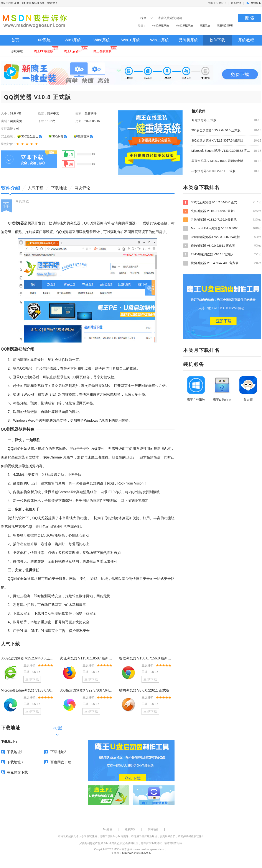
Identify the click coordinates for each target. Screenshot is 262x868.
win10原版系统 (160, 26)
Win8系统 (102, 40)
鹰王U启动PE (225, 26)
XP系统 (44, 40)
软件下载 (217, 40)
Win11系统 (159, 40)
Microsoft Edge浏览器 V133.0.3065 (222, 228)
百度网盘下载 (61, 762)
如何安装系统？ (218, 3)
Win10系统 (131, 40)
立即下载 (32, 679)
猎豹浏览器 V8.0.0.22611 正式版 (213, 171)
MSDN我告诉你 (10, 3)
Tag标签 (108, 829)
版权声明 (130, 829)
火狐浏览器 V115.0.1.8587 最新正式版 (88, 658)
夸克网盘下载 (17, 772)
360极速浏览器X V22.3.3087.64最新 (222, 237)
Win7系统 (73, 40)
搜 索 (250, 18)
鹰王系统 (205, 26)
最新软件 (236, 3)
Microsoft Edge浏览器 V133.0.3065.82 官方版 (221, 151)
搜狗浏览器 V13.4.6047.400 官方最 (222, 263)
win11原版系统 (184, 26)
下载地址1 (15, 752)
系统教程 (246, 40)
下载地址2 (58, 752)
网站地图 (153, 829)
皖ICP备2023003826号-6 (136, 853)
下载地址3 (15, 762)
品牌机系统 (188, 40)
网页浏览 (22, 201)
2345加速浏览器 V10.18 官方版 (222, 254)
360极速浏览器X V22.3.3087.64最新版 (218, 140)
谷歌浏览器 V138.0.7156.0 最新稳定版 (217, 161)
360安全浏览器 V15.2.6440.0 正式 (222, 202)
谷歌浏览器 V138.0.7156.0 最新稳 (222, 220)
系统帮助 (17, 51)
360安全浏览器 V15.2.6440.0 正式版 (216, 130)
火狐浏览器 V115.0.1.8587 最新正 (222, 211)
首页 (15, 40)
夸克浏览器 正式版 (204, 120)
